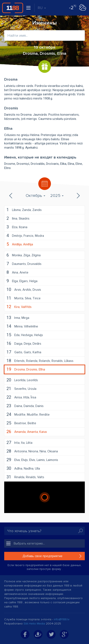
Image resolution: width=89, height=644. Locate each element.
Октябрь (35, 196)
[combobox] (44, 35)
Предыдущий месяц (11, 196)
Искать (81, 531)
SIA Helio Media (34, 624)
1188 (13, 8)
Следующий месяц (78, 196)
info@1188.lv (62, 619)
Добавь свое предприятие (43, 556)
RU (42, 8)
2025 (57, 196)
